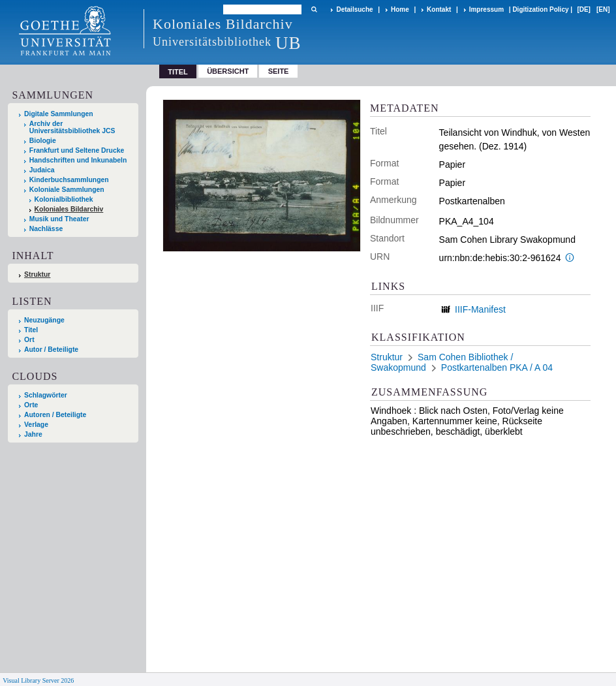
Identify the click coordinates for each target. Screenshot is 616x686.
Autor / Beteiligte (51, 350)
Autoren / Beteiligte (55, 415)
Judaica (42, 170)
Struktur (37, 274)
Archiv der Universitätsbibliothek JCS (72, 127)
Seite (279, 71)
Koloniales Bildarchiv (69, 209)
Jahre (33, 434)
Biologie (43, 141)
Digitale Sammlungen (59, 114)
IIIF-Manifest (480, 309)
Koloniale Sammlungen (67, 190)
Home (400, 9)
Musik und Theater (59, 219)
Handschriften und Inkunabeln (78, 160)
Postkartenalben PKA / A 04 (497, 367)
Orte (31, 405)
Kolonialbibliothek (64, 199)
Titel (31, 330)
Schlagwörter (46, 395)
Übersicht (228, 71)
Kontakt (439, 9)
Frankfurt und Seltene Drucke (77, 150)
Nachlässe (46, 229)
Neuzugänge (44, 320)
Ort (29, 340)
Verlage (36, 425)
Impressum (486, 9)
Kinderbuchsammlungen (69, 180)
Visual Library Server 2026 (38, 680)
